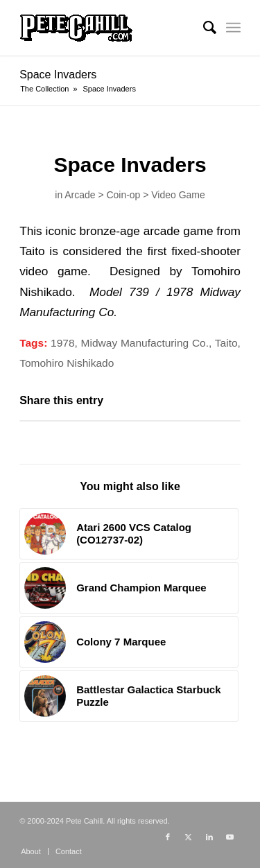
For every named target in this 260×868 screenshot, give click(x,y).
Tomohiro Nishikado (67, 363)
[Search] (203, 28)
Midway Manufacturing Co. (145, 343)
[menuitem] (203, 28)
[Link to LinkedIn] (209, 837)
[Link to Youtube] (230, 837)
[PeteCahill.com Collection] (108, 28)
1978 (63, 343)
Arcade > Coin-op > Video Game (135, 195)
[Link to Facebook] (168, 837)
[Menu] (233, 28)
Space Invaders (58, 75)
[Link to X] (189, 837)
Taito (226, 343)
